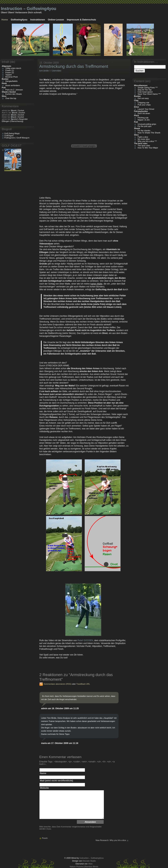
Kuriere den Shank (13, 94)
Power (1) (9, 70)
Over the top (10, 98)
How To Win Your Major (147, 148)
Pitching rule (143, 118)
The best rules (143, 146)
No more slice (143, 139)
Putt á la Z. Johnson (14, 90)
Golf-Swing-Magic (12, 133)
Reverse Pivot (11, 77)
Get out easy (143, 98)
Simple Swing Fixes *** (147, 88)
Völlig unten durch (13, 68)
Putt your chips (144, 105)
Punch (45, 838)
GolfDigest (9, 136)
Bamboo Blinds (92, 867)
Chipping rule (143, 103)
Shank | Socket (18, 110)
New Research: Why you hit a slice (111, 840)
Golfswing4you (19, 20)
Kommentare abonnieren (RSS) (58, 684)
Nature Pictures (77, 867)
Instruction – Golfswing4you (29, 9)
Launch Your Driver (145, 109)
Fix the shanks (143, 131)
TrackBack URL (83, 684)
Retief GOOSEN (85, 640)
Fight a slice (142, 137)
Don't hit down (143, 113)
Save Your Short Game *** (149, 94)
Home (5, 20)
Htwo (90, 864)
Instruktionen (38, 20)
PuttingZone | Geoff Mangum (17, 138)
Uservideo (56, 71)
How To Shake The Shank (148, 133)
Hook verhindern (12, 85)
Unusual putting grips (146, 124)
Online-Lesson (56, 20)
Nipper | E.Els (143, 120)
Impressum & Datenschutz (81, 20)
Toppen (8, 75)
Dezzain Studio (89, 861)
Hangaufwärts (11, 81)
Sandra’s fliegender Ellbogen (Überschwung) (15, 120)
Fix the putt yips (144, 126)
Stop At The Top (144, 90)
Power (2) (9, 73)
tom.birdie (44, 71)
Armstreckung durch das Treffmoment (74, 66)
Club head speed (144, 92)
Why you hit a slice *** (147, 141)
